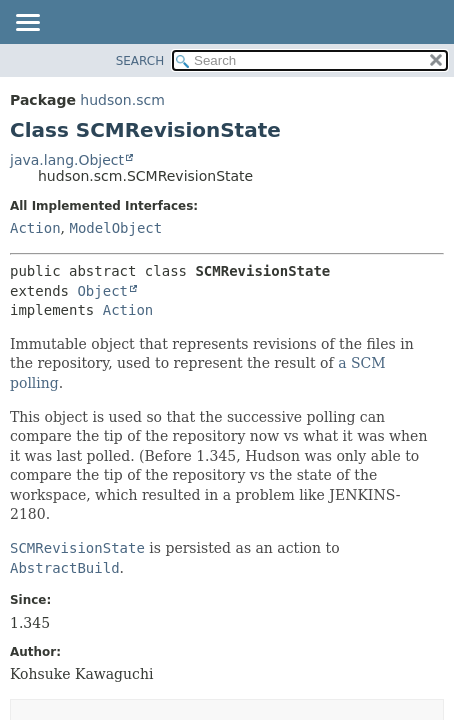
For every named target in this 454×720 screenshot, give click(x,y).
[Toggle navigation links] (27, 24)
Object (102, 291)
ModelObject (115, 228)
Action (35, 228)
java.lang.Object (67, 160)
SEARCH (140, 61)
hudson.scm (122, 100)
